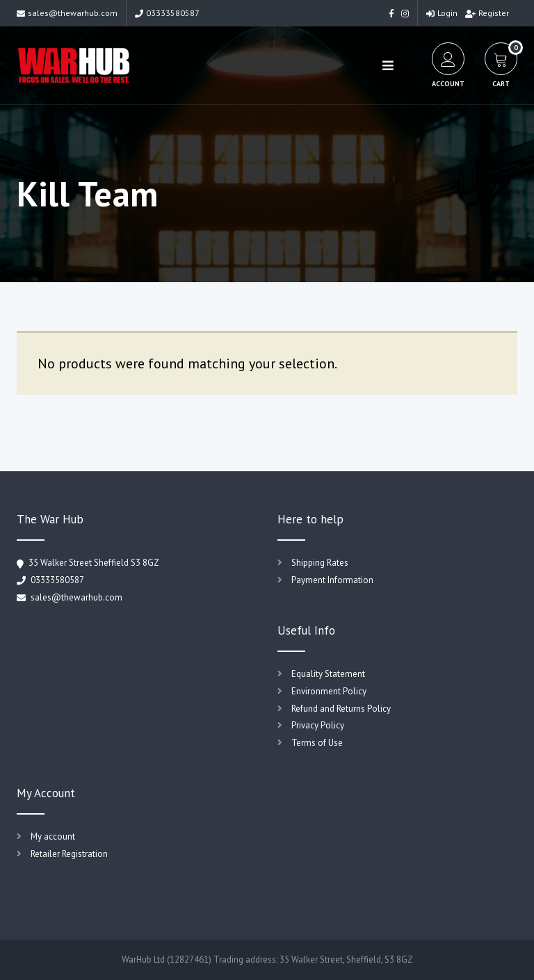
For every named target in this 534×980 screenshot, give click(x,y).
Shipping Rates (320, 563)
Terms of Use (317, 743)
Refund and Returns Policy (341, 709)
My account (53, 836)
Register (487, 13)
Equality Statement (328, 674)
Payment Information (332, 580)
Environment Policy (329, 691)
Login (442, 13)
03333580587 (167, 13)
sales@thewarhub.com (67, 13)
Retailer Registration (69, 854)
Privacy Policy (318, 725)
